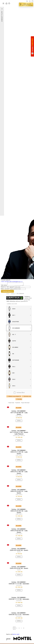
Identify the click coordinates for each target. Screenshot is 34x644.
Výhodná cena (27, 397)
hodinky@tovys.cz (17, 282)
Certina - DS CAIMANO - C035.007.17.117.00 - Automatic (19, 599)
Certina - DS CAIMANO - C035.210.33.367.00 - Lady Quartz (19, 512)
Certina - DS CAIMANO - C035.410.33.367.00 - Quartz (19, 568)
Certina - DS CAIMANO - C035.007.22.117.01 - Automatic (19, 614)
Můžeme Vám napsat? (8, 287)
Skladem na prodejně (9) (15, 397)
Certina (13, 294)
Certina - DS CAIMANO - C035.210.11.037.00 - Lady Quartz (19, 453)
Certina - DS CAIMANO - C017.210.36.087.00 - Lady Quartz (19, 413)
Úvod (8, 294)
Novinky (20, 400)
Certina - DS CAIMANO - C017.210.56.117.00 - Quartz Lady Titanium (19, 433)
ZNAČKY (9, 3)
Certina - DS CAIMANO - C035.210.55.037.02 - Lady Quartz (19, 531)
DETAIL (19, 421)
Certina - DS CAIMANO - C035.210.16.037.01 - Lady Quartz (19, 492)
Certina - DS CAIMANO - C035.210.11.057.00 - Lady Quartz (19, 472)
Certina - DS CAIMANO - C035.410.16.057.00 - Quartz (19, 550)
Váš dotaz (4, 286)
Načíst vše (9, 635)
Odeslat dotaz (7, 292)
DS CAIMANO (20, 294)
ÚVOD (6, 3)
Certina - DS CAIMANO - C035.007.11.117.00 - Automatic (19, 583)
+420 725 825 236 (6, 282)
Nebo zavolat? (5, 289)
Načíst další (16, 635)
